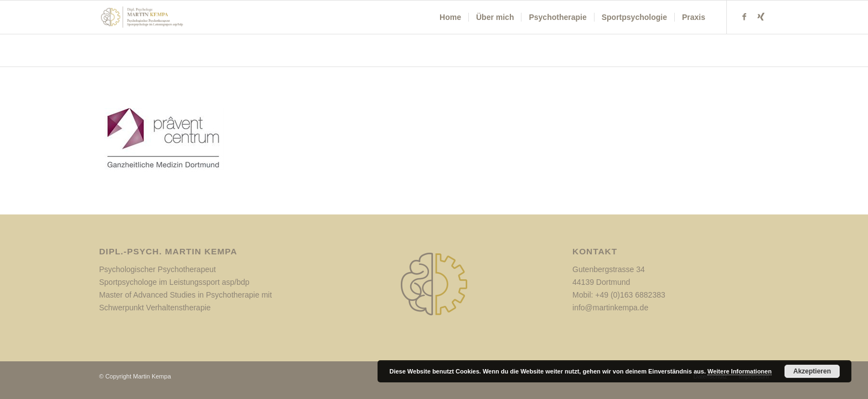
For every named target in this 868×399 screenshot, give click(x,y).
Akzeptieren (812, 371)
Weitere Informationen (740, 371)
